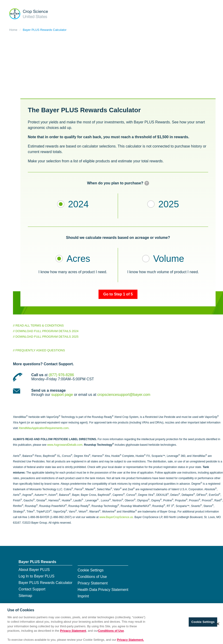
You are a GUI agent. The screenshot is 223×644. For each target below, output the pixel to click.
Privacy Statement (93, 583)
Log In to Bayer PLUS (37, 576)
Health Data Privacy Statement (103, 590)
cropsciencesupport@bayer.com (124, 395)
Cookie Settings (91, 570)
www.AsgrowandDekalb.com (65, 445)
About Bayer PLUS (34, 570)
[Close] (218, 625)
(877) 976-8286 (61, 375)
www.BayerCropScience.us (116, 517)
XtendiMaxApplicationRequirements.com (44, 428)
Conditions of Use (92, 577)
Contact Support (32, 589)
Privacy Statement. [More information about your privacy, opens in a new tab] (131, 642)
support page (62, 395)
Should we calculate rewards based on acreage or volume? (118, 238)
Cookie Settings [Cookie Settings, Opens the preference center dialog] (203, 623)
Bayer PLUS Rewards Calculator (45, 30)
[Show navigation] (210, 13)
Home (13, 30)
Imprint (83, 596)
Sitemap (25, 596)
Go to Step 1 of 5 (118, 294)
